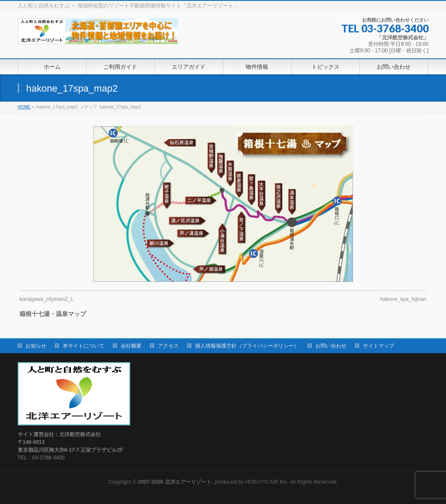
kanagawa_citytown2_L (47, 299)
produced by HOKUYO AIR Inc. (213, 482)
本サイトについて (83, 346)
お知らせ (36, 346)
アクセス (168, 346)
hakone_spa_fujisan (403, 299)
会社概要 (131, 346)
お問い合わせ (331, 346)
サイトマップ (379, 346)
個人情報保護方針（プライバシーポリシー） (247, 346)
